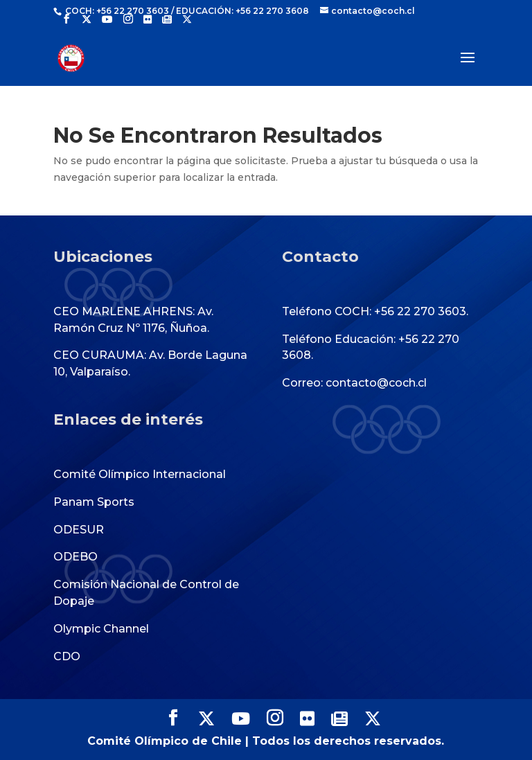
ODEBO (76, 557)
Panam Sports (94, 502)
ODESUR (79, 530)
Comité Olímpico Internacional (140, 474)
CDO (67, 656)
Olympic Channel (101, 629)
